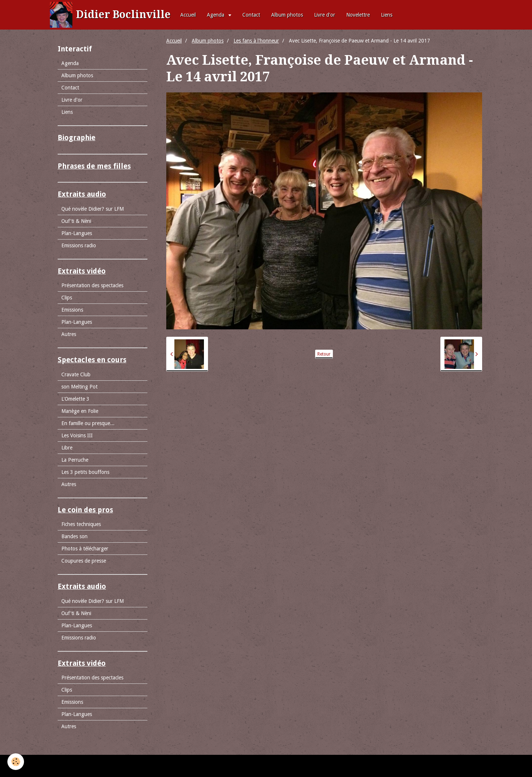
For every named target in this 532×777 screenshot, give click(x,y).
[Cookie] (16, 762)
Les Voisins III (77, 435)
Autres (69, 334)
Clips (67, 298)
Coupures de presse (84, 561)
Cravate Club (76, 374)
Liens (387, 15)
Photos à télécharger (85, 549)
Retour (324, 354)
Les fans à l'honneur (256, 41)
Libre (67, 448)
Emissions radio (79, 245)
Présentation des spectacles (92, 285)
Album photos (287, 15)
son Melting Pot (79, 387)
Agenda (216, 15)
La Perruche (75, 460)
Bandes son (74, 536)
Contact (251, 15)
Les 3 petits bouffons (85, 472)
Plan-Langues (77, 233)
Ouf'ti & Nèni (76, 221)
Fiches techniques (81, 524)
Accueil (188, 15)
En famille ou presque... (88, 423)
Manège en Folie (80, 411)
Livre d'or (325, 15)
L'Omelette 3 (75, 399)
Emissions (72, 310)
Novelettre (358, 15)
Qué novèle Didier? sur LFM (93, 209)
